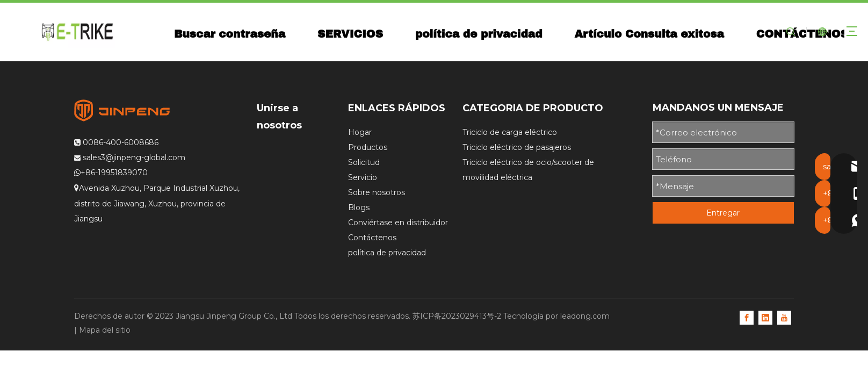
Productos (368, 147)
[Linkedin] (765, 317)
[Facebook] (747, 317)
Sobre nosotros (377, 192)
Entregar (723, 213)
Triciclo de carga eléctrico (510, 132)
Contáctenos (372, 238)
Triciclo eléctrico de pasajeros (517, 147)
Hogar (360, 132)
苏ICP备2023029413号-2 (457, 316)
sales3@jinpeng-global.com (134, 157)
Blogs (359, 207)
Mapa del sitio (105, 330)
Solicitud (364, 162)
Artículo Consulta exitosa (652, 34)
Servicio (363, 177)
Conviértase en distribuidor (398, 223)
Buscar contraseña (232, 34)
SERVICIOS (353, 34)
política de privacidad (481, 34)
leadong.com (585, 316)
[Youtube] (784, 317)
